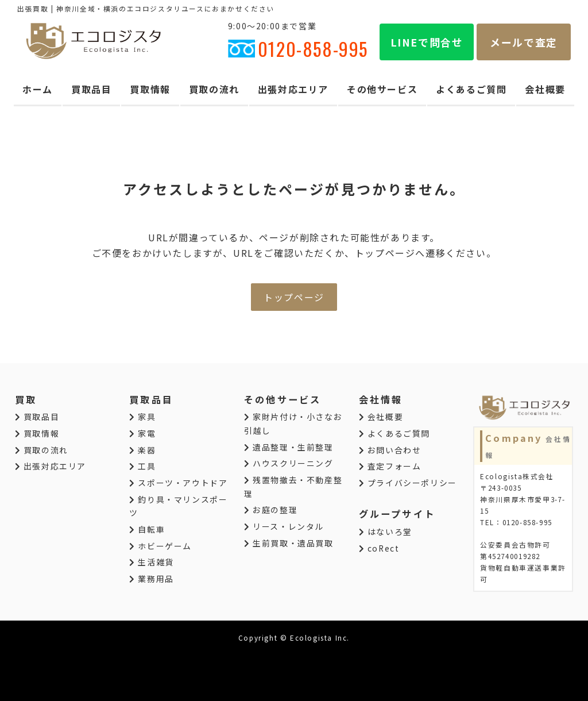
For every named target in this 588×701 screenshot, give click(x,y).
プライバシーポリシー (408, 483)
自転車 (147, 529)
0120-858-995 (298, 49)
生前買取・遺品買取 (289, 543)
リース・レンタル (284, 526)
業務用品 (152, 579)
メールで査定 (524, 42)
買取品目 (91, 89)
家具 (142, 417)
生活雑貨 (152, 562)
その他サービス (382, 89)
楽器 (142, 450)
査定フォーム (390, 466)
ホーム (38, 89)
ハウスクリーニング (289, 463)
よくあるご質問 (471, 89)
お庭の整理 (271, 510)
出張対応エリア (293, 89)
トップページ (294, 297)
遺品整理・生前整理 (289, 447)
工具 (142, 466)
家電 (142, 433)
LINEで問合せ (427, 42)
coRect (379, 548)
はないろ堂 (386, 531)
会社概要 (545, 89)
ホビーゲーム (160, 546)
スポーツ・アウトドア (178, 483)
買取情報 (150, 89)
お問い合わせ (390, 450)
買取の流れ (214, 89)
